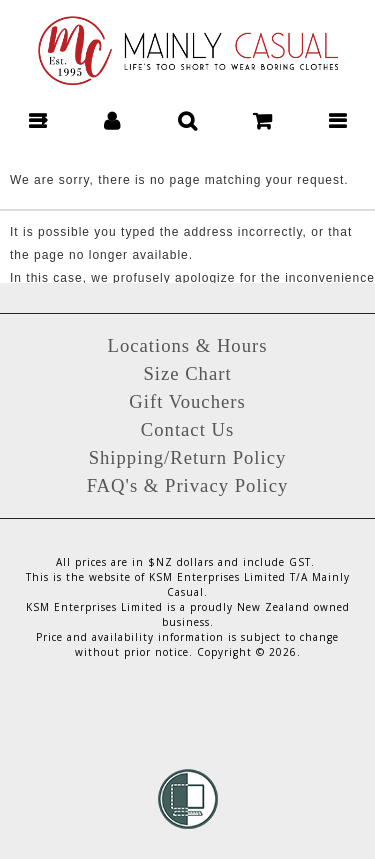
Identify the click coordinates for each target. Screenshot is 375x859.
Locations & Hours (187, 345)
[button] (37, 120)
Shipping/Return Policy (188, 457)
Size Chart (187, 373)
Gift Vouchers (187, 401)
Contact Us (187, 429)
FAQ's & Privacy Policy (188, 485)
